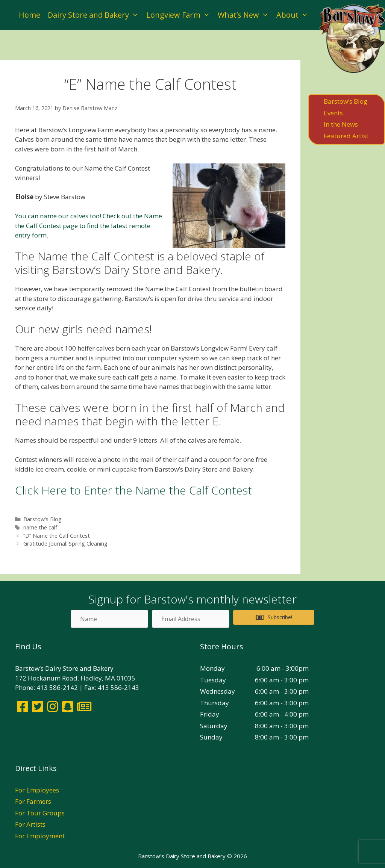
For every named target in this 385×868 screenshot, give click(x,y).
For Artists (30, 824)
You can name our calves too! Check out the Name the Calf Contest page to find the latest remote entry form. (89, 225)
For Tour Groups (40, 813)
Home (30, 15)
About (294, 15)
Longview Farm (180, 15)
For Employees (37, 790)
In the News (341, 124)
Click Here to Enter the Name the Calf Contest (133, 490)
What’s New (245, 15)
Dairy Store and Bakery (95, 15)
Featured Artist (346, 136)
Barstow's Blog (42, 519)
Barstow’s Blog (346, 101)
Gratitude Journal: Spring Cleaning (65, 544)
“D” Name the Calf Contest (57, 536)
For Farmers (33, 801)
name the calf (40, 527)
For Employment (40, 836)
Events (333, 113)
